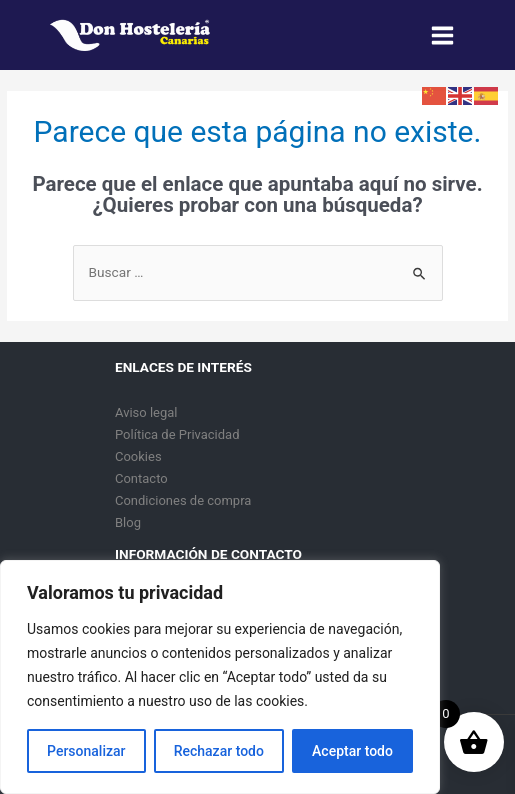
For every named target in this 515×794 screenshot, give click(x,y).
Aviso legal (146, 412)
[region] (220, 677)
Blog (128, 522)
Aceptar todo (352, 751)
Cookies (138, 456)
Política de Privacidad (177, 434)
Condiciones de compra (183, 500)
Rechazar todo (219, 751)
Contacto (141, 478)
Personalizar (86, 751)
